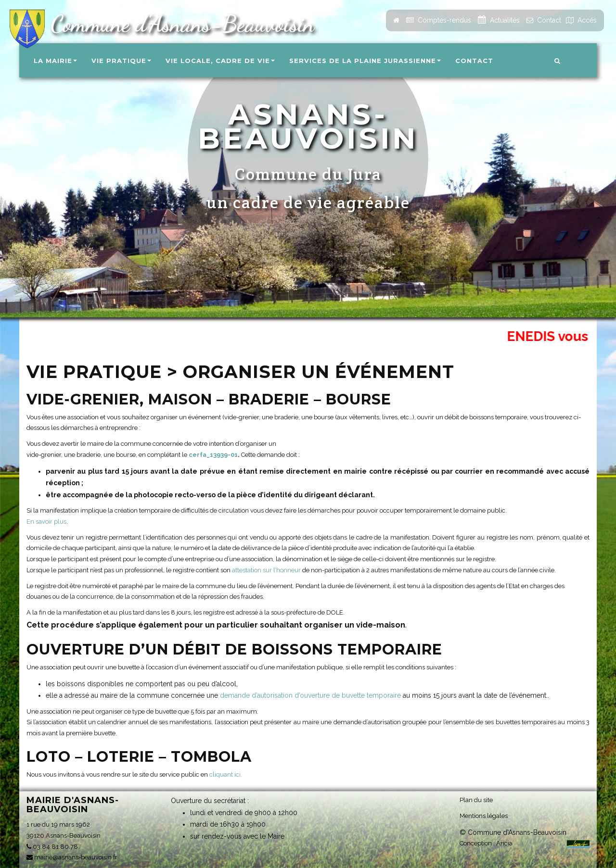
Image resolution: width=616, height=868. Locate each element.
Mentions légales (484, 815)
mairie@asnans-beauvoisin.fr (72, 857)
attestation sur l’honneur (266, 570)
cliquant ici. (226, 774)
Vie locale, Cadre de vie (220, 61)
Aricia (504, 843)
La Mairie (55, 61)
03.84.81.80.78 (52, 847)
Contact (474, 61)
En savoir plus (46, 522)
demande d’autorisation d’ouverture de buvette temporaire (310, 695)
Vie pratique (121, 61)
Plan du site (476, 799)
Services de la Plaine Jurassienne (365, 61)
